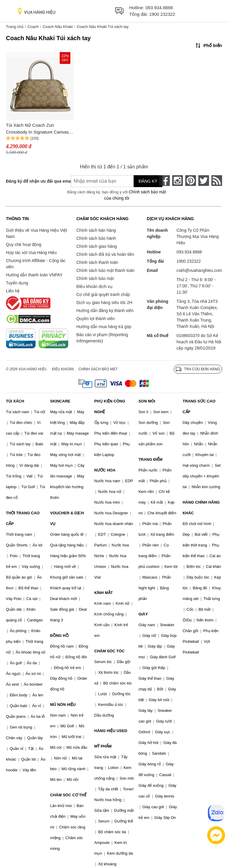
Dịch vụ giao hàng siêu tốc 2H (104, 303)
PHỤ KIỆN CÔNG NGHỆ (110, 406)
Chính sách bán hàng (96, 230)
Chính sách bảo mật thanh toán (105, 270)
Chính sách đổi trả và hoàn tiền (105, 254)
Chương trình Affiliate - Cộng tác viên (36, 264)
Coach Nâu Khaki (58, 27)
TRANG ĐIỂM (150, 459)
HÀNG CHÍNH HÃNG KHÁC (201, 508)
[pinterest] (191, 181)
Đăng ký (148, 181)
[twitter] (204, 181)
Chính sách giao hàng (96, 246)
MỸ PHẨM (103, 746)
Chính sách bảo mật (95, 278)
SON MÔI (147, 401)
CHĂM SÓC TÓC (110, 651)
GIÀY (143, 614)
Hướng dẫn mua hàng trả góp (104, 327)
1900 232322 (162, 14)
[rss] (217, 181)
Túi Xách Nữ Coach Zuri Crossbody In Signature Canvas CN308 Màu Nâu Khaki (37, 129)
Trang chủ (15, 27)
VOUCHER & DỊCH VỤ (67, 518)
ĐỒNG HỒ (59, 636)
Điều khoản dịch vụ (94, 286)
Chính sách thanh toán (97, 262)
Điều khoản (63, 369)
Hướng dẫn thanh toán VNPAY (34, 275)
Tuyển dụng (17, 283)
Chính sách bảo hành (96, 238)
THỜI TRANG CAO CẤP (23, 518)
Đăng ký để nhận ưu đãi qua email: (34, 181)
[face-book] (164, 181)
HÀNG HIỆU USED (111, 731)
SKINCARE (60, 401)
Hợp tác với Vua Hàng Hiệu (31, 253)
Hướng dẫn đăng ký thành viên (105, 311)
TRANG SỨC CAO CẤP (199, 406)
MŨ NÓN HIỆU (63, 705)
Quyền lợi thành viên (95, 319)
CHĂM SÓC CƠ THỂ (68, 795)
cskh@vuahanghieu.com (199, 270)
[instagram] (178, 181)
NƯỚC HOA (105, 470)
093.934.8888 (159, 8)
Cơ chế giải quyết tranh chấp (103, 294)
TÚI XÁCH (15, 401)
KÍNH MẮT (104, 593)
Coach (33, 27)
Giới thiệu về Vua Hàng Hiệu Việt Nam (37, 233)
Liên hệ (13, 291)
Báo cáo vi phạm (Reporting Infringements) (102, 338)
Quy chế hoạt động (24, 245)
